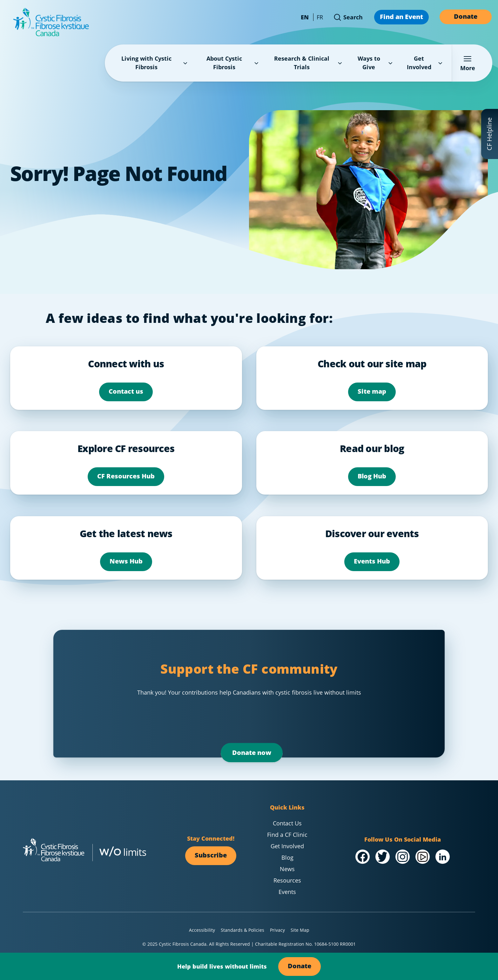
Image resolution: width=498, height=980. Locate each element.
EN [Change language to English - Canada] (305, 17)
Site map (372, 391)
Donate (466, 16)
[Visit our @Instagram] (403, 857)
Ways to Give (376, 63)
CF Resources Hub (126, 476)
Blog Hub (372, 476)
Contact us (126, 391)
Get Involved (425, 63)
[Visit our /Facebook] (363, 857)
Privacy (277, 930)
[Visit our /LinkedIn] (443, 857)
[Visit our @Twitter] (383, 857)
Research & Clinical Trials (309, 63)
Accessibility (202, 930)
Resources (287, 880)
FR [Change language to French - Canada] (320, 17)
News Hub (126, 561)
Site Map (300, 930)
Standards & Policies (242, 930)
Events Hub (372, 561)
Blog (287, 857)
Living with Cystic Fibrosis (155, 63)
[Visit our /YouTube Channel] (423, 857)
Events (287, 892)
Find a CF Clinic (287, 835)
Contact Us (287, 823)
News (287, 869)
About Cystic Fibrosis (233, 63)
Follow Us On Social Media (403, 839)
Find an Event (401, 17)
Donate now (252, 753)
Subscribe (211, 855)
